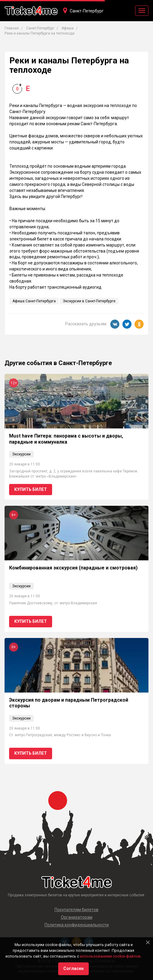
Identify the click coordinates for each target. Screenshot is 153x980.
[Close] (148, 942)
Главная (12, 28)
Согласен (73, 968)
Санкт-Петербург (87, 11)
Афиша (68, 28)
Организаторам (77, 917)
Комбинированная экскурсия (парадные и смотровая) (73, 568)
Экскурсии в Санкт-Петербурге (89, 301)
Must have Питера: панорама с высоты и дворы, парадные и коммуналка (66, 439)
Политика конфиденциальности (77, 925)
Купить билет (31, 489)
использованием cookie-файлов (110, 956)
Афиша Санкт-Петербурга (34, 301)
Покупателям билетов (76, 910)
